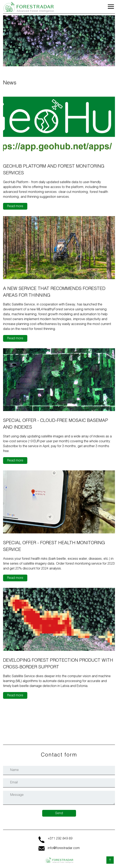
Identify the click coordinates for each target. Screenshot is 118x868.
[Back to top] (110, 860)
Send (59, 814)
